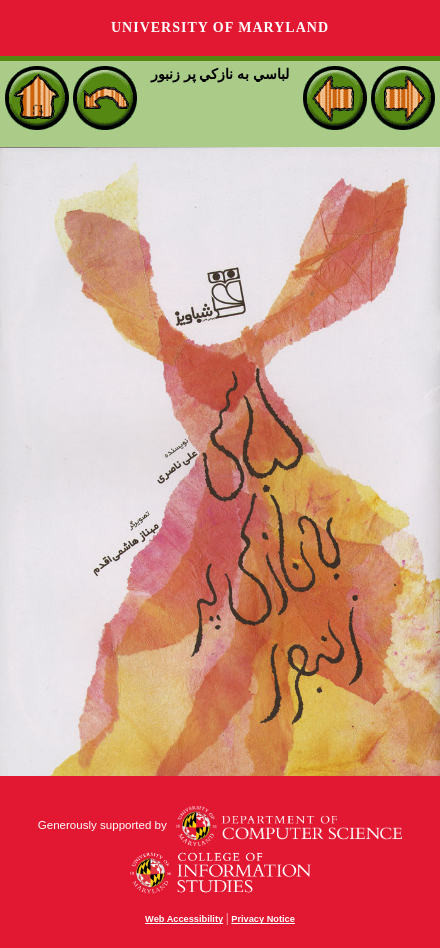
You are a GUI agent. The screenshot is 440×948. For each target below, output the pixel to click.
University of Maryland (220, 27)
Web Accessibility (184, 919)
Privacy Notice (263, 919)
